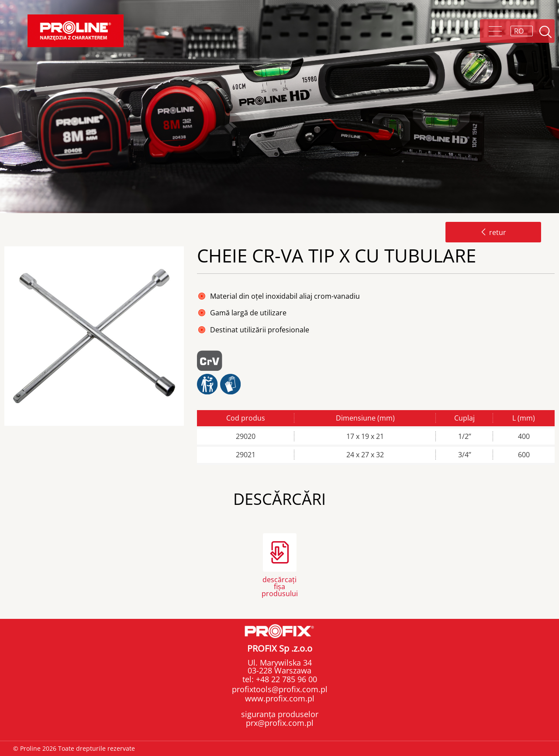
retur (493, 232)
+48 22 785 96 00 (285, 679)
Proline (76, 31)
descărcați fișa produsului (280, 586)
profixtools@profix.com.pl (280, 689)
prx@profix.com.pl (280, 723)
